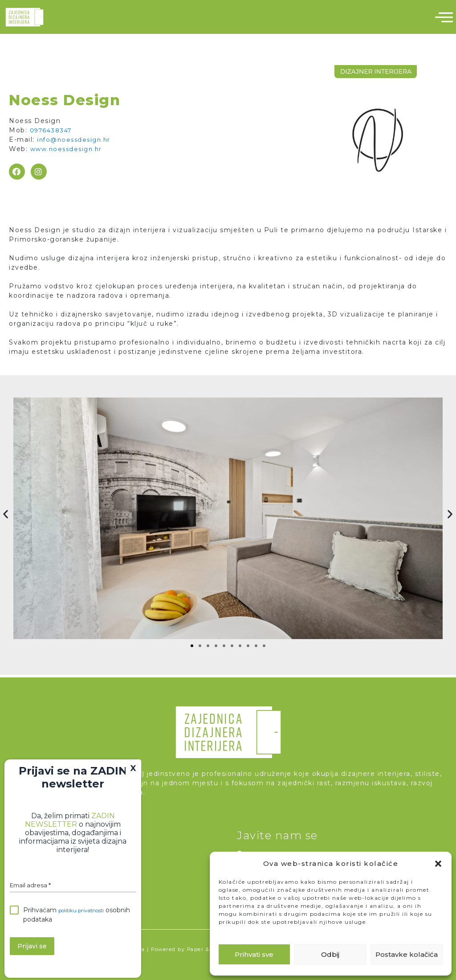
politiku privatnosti (87, 912)
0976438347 (53, 130)
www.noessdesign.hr (68, 149)
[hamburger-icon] (442, 17)
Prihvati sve (254, 954)
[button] (438, 864)
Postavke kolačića (407, 954)
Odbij (330, 954)
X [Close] (133, 768)
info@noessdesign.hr (76, 139)
